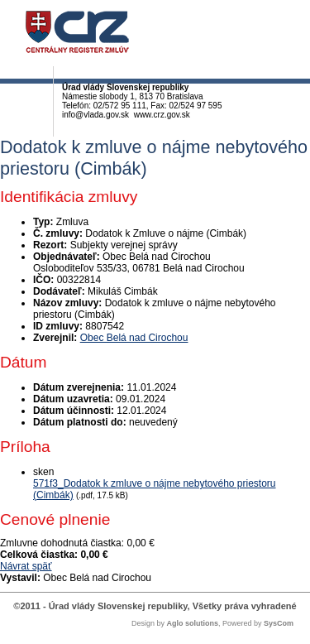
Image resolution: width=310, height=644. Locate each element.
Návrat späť (26, 566)
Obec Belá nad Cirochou (134, 338)
